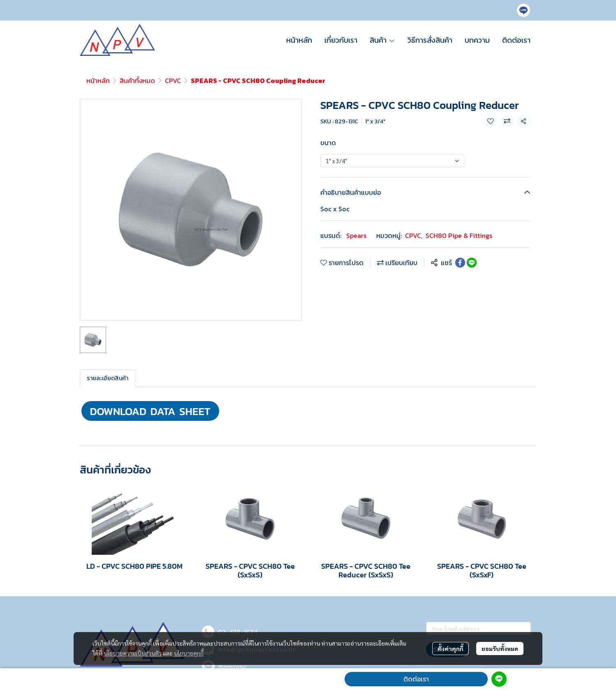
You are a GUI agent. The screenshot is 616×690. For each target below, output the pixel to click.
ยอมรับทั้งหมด (500, 648)
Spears (356, 235)
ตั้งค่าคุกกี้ (450, 648)
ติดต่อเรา (416, 679)
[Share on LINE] (472, 263)
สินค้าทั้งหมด (137, 81)
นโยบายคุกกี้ (189, 653)
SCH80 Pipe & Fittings (459, 235)
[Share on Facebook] (460, 263)
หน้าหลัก (98, 81)
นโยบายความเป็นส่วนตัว (133, 653)
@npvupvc (233, 667)
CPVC (173, 81)
